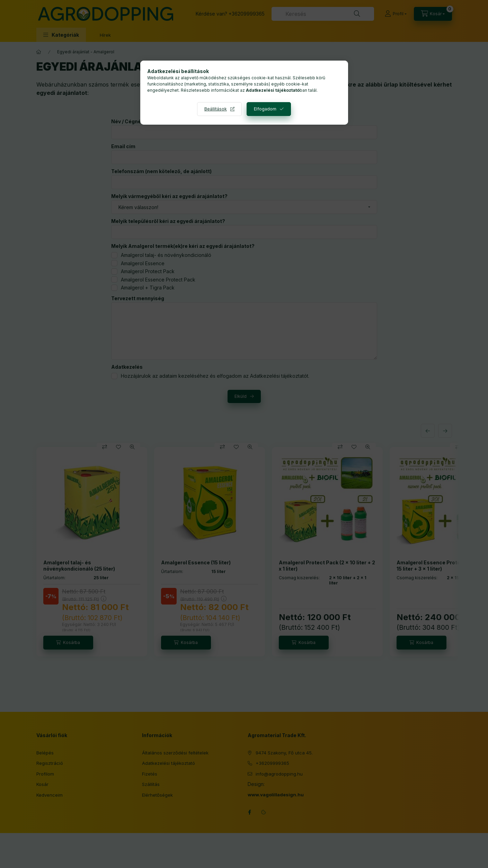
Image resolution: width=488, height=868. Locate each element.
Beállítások (216, 109)
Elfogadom (265, 109)
